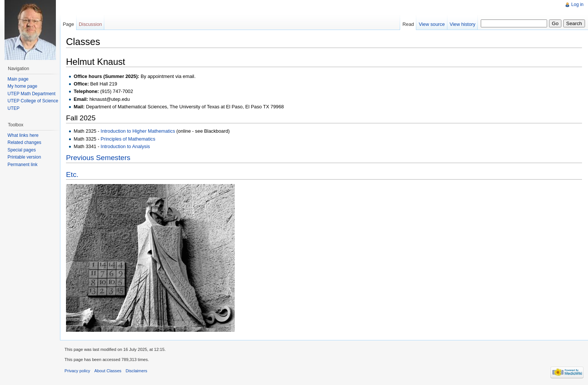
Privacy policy (77, 371)
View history (463, 24)
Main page (18, 79)
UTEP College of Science (33, 101)
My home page (22, 86)
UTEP (13, 108)
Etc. (72, 175)
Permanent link (22, 165)
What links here (23, 135)
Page (68, 24)
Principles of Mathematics (128, 139)
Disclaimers (136, 371)
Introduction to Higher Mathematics (138, 131)
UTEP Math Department (31, 94)
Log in (577, 4)
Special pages (22, 150)
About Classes (108, 371)
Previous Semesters (98, 158)
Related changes (24, 142)
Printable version (24, 157)
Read (408, 24)
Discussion (90, 24)
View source (432, 24)
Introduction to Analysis (125, 146)
